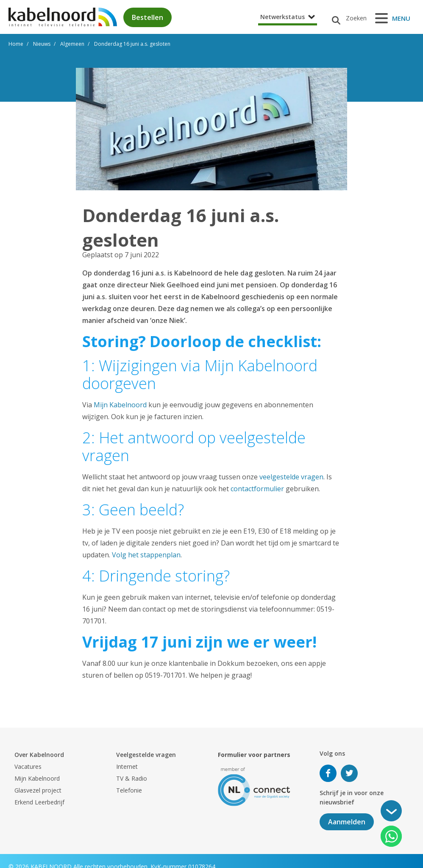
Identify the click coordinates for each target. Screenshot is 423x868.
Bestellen (147, 17)
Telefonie (129, 790)
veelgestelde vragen (291, 477)
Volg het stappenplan (146, 555)
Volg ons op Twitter (349, 773)
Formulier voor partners (254, 755)
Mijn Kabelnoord (120, 405)
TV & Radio (132, 778)
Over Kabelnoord (39, 755)
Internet (127, 766)
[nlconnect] (254, 786)
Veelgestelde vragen (146, 755)
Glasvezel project (38, 790)
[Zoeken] (346, 18)
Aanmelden (347, 822)
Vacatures (28, 766)
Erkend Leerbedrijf (39, 802)
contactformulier (257, 489)
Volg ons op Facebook (328, 773)
